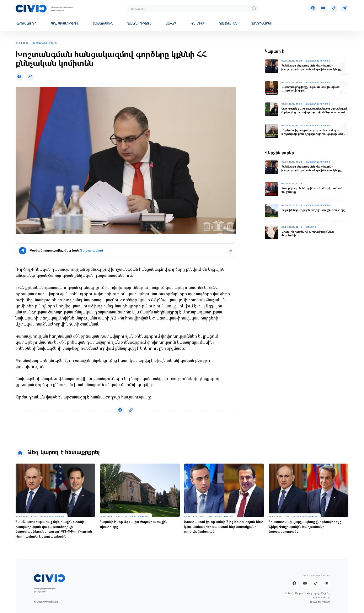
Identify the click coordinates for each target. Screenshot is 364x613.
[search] (254, 8)
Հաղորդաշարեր (261, 24)
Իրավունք (198, 24)
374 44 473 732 (321, 598)
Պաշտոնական (228, 24)
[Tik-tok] (334, 8)
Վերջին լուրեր (26, 24)
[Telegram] (345, 8)
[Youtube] (323, 8)
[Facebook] (313, 8)
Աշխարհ (171, 24)
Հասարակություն (139, 24)
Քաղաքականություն (65, 24)
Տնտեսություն (103, 24)
